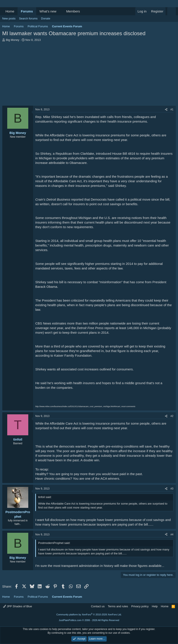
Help (155, 606)
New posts (9, 18)
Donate (46, 18)
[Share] (166, 110)
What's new (48, 11)
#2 (172, 416)
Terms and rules (118, 606)
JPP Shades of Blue (18, 606)
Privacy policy (140, 606)
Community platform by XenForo (89, 614)
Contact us (98, 606)
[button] (60, 11)
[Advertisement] (89, 75)
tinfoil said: (45, 497)
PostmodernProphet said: (54, 543)
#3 (172, 489)
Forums (27, 11)
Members (73, 11)
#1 (172, 109)
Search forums (28, 18)
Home (10, 11)
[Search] (172, 11)
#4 (172, 535)
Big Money (13, 40)
